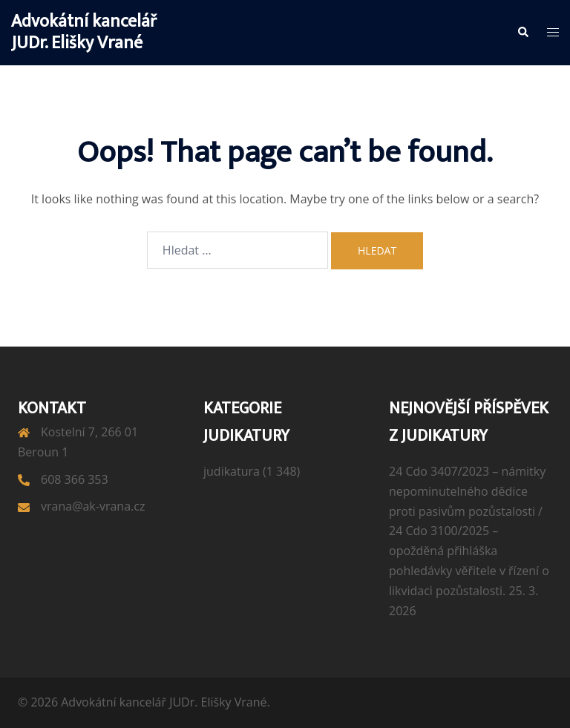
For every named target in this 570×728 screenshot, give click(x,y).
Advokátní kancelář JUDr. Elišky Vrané (84, 32)
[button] (522, 33)
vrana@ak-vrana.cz (93, 506)
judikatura (232, 471)
